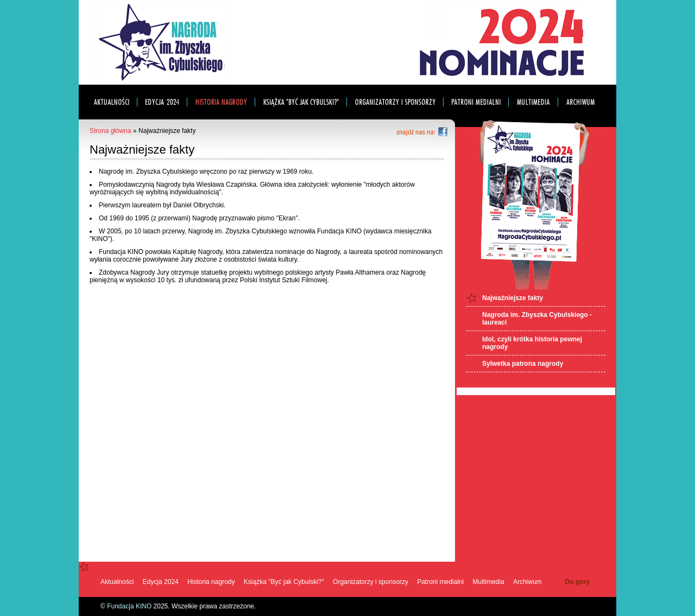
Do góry (577, 582)
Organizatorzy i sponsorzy (371, 582)
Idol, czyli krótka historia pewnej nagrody (532, 343)
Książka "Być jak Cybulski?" (284, 582)
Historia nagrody (211, 582)
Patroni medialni (440, 582)
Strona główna (110, 131)
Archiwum (527, 582)
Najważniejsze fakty (513, 298)
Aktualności (117, 582)
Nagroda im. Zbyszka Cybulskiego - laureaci (537, 319)
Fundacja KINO (129, 606)
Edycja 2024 (161, 582)
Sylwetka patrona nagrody (523, 364)
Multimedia (489, 582)
